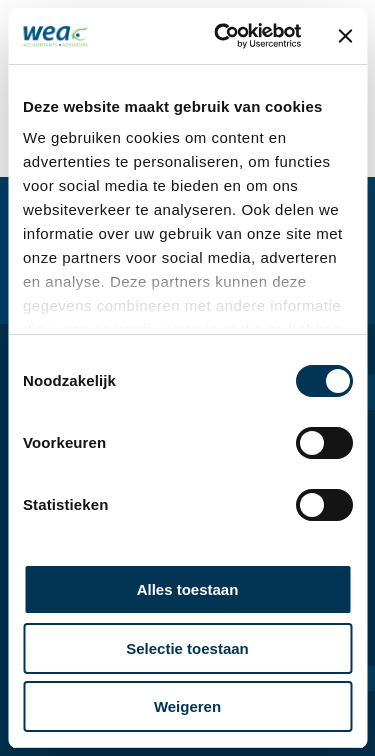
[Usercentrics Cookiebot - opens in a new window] (223, 36)
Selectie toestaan (187, 648)
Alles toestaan (188, 589)
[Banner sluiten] (345, 36)
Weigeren (187, 706)
